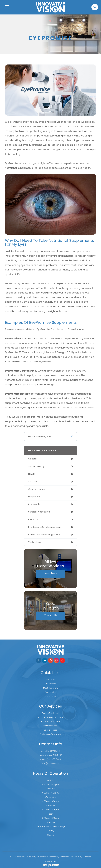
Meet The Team (50, 688)
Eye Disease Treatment (51, 734)
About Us (51, 680)
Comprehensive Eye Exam (50, 717)
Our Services (51, 684)
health (32, 474)
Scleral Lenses (50, 730)
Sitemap (88, 857)
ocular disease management (44, 535)
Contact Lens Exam (50, 722)
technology (35, 542)
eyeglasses (34, 497)
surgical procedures (39, 512)
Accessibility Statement (59, 857)
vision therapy (36, 466)
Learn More (51, 573)
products (33, 519)
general (33, 459)
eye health (34, 504)
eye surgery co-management (44, 527)
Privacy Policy (76, 857)
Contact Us (51, 615)
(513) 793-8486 (54, 759)
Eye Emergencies (51, 726)
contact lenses (37, 489)
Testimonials (51, 692)
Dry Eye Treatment (51, 713)
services (33, 482)
